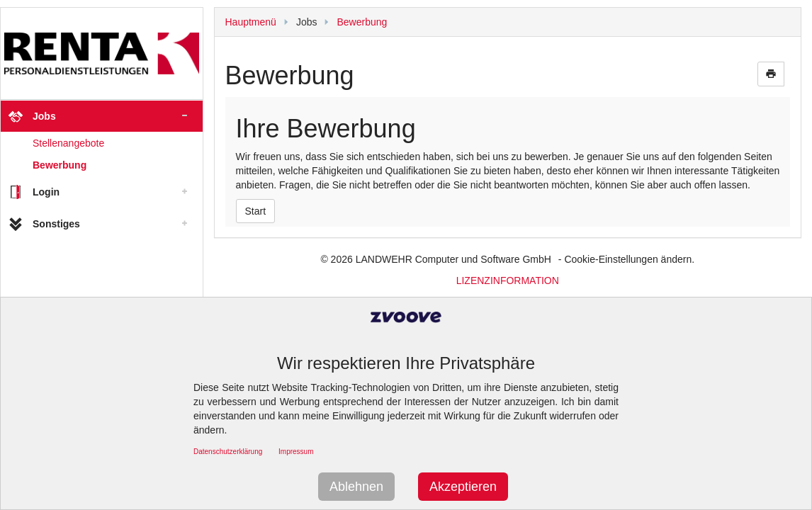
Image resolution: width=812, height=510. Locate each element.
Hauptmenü (251, 22)
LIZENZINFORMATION (508, 280)
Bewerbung (60, 165)
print (771, 74)
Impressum (296, 452)
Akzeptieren (463, 487)
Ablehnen (356, 487)
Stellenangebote (68, 143)
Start (256, 211)
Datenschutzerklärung (228, 452)
